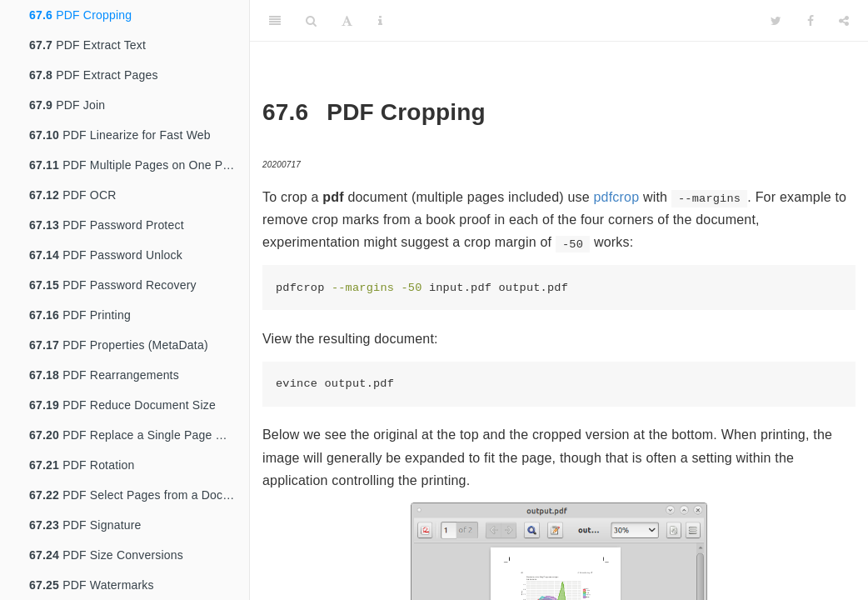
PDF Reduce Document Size (122, 405)
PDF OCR (73, 195)
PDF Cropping (80, 15)
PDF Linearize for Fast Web (120, 135)
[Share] (844, 21)
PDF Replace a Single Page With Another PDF (139, 435)
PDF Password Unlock (106, 255)
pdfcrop (616, 197)
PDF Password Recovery (113, 285)
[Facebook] (811, 21)
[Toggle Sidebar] (275, 21)
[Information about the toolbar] (380, 21)
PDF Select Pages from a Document (139, 495)
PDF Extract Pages (94, 75)
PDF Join (67, 105)
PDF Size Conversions (106, 555)
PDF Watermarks (92, 585)
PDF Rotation (82, 465)
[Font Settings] (347, 21)
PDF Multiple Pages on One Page (136, 165)
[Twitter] (776, 21)
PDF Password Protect (107, 225)
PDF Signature (85, 525)
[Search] (311, 21)
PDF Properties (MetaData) (119, 345)
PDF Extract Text (87, 45)
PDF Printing (80, 315)
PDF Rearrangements (104, 375)
